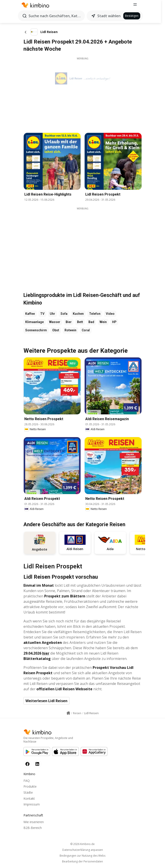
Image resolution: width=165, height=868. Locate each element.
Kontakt (29, 798)
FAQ (27, 781)
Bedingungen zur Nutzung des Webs (82, 856)
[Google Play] (37, 751)
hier (46, 653)
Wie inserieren (34, 822)
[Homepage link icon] (68, 713)
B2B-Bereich (33, 828)
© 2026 (82, 844)
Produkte (30, 787)
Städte (28, 792)
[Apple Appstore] (65, 751)
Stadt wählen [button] (111, 16)
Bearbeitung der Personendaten (82, 862)
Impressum (32, 804)
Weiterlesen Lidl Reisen (46, 701)
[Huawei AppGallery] (94, 751)
